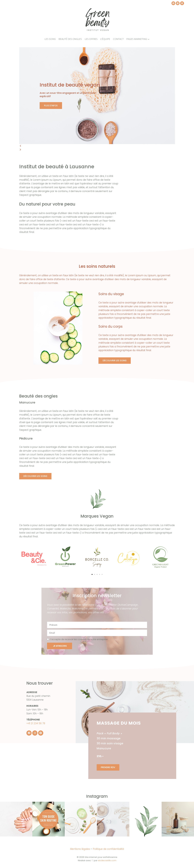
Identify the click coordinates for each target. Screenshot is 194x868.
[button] (97, 146)
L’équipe (105, 39)
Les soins (50, 39)
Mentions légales (80, 849)
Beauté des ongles (70, 39)
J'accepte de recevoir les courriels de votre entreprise (79, 639)
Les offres (91, 39)
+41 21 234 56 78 (36, 723)
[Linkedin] (182, 3)
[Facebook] (173, 3)
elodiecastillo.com (107, 860)
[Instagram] (178, 3)
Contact (118, 39)
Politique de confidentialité (108, 849)
